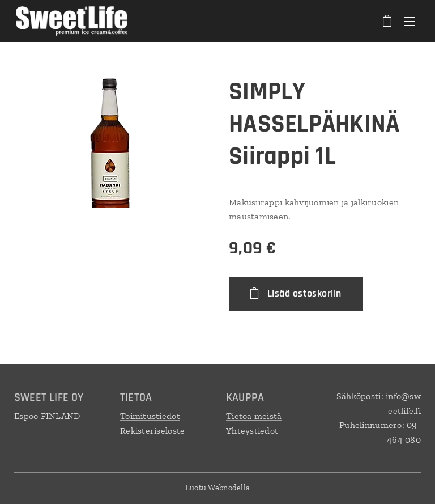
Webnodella (229, 488)
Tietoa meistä (254, 416)
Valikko (410, 22)
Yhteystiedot (252, 431)
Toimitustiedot (150, 416)
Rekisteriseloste (152, 431)
